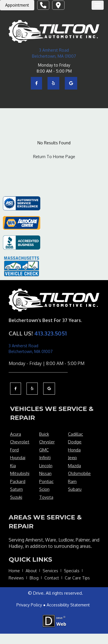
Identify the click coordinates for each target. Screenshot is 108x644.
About (31, 571)
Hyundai (18, 458)
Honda (74, 450)
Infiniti (45, 458)
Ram (72, 481)
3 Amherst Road (54, 50)
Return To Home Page (54, 157)
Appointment (17, 5)
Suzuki (16, 497)
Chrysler (47, 442)
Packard (18, 481)
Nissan (45, 473)
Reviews (16, 578)
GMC (44, 450)
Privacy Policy (29, 605)
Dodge (75, 442)
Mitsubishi (20, 473)
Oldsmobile (79, 473)
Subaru (75, 489)
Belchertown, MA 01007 (54, 56)
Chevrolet (20, 442)
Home (14, 571)
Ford (14, 450)
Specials (72, 571)
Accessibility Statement (68, 605)
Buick (44, 434)
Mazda (74, 466)
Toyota (46, 497)
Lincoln (46, 466)
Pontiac (46, 481)
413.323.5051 (51, 333)
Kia (13, 466)
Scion (44, 489)
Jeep (72, 458)
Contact (52, 578)
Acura (16, 434)
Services (50, 571)
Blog (34, 578)
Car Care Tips (77, 578)
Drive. (39, 593)
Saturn (16, 489)
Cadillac (75, 434)
